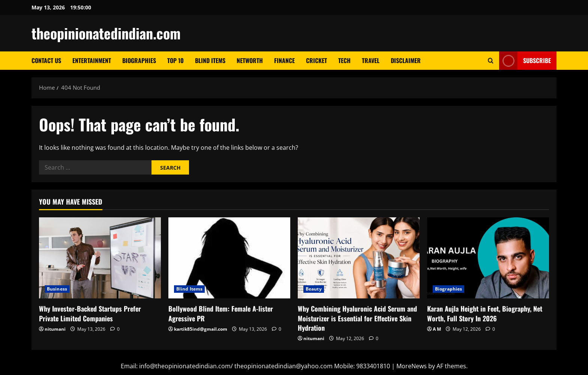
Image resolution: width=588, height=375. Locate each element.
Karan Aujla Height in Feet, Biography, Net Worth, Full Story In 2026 (485, 313)
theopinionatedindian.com (106, 33)
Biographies (139, 60)
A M (437, 329)
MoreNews (412, 366)
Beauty (314, 289)
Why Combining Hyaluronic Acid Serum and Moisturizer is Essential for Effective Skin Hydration (357, 318)
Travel (371, 60)
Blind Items (210, 60)
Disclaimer (406, 60)
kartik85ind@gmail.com (201, 329)
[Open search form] (491, 61)
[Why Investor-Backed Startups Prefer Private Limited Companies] (100, 258)
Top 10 (175, 60)
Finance (284, 60)
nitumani (55, 329)
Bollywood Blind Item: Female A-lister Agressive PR (221, 313)
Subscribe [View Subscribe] (525, 61)
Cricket (316, 60)
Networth (250, 60)
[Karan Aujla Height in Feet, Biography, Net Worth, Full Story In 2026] (488, 258)
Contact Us (46, 60)
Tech (344, 60)
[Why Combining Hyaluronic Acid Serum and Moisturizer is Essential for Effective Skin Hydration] (359, 258)
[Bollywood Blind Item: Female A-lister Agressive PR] (229, 258)
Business (57, 289)
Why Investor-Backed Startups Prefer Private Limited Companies (90, 313)
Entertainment (92, 60)
